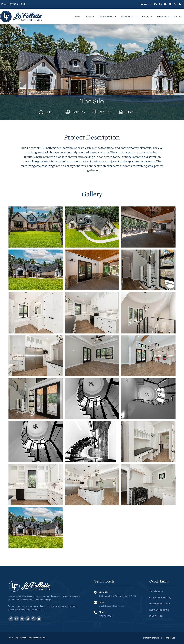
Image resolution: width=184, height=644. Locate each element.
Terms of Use (169, 638)
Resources (163, 17)
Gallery (147, 17)
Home (78, 17)
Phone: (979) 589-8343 (14, 4)
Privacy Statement (151, 638)
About (90, 17)
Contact (178, 17)
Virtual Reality (129, 17)
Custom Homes (107, 17)
